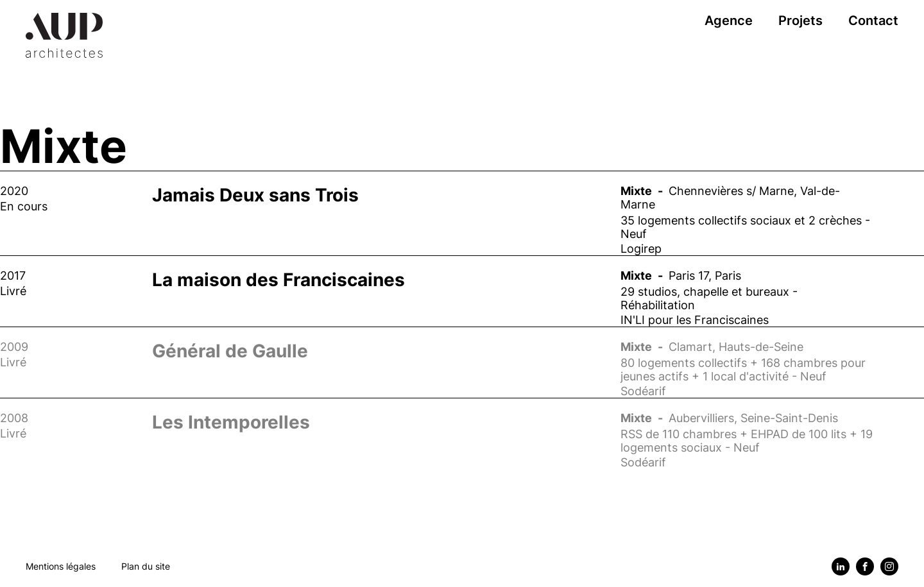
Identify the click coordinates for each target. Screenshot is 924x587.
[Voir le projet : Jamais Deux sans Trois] (462, 213)
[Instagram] (889, 566)
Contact (873, 21)
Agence (729, 21)
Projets (800, 21)
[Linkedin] (841, 566)
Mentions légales (61, 566)
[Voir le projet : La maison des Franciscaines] (462, 291)
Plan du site (146, 566)
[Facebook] (865, 566)
